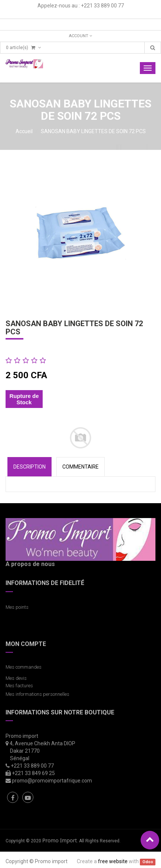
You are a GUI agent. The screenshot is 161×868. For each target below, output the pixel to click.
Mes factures (19, 686)
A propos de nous (30, 564)
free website (113, 861)
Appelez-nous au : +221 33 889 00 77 (81, 6)
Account (80, 36)
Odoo (148, 862)
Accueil (24, 131)
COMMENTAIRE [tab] (80, 467)
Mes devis (16, 678)
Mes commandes (24, 667)
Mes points (17, 607)
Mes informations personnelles (39, 694)
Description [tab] (29, 467)
